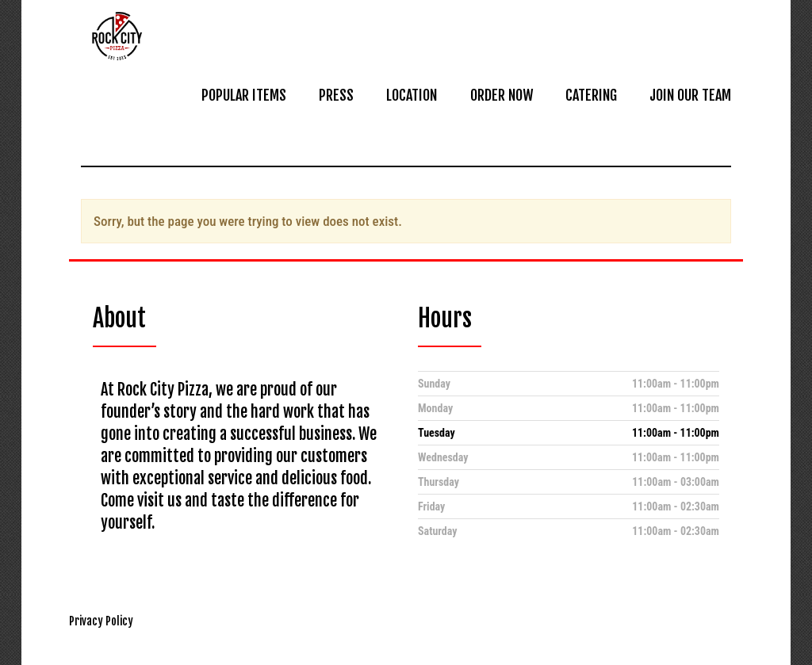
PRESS (336, 95)
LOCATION (412, 95)
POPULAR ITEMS (244, 95)
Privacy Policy (101, 621)
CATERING (591, 95)
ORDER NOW (502, 95)
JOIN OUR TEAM (690, 95)
